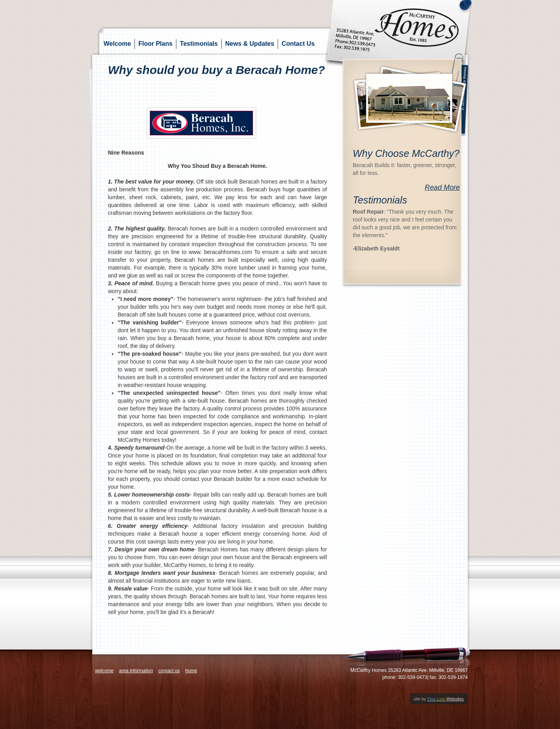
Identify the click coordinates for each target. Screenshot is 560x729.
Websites (446, 699)
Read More (442, 187)
